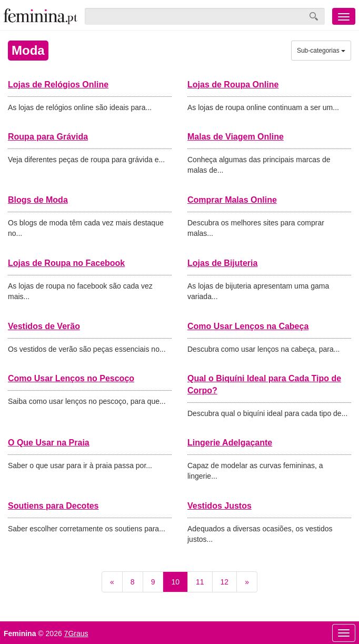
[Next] (247, 582)
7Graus (76, 633)
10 (175, 582)
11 (200, 582)
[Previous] (112, 582)
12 (225, 582)
